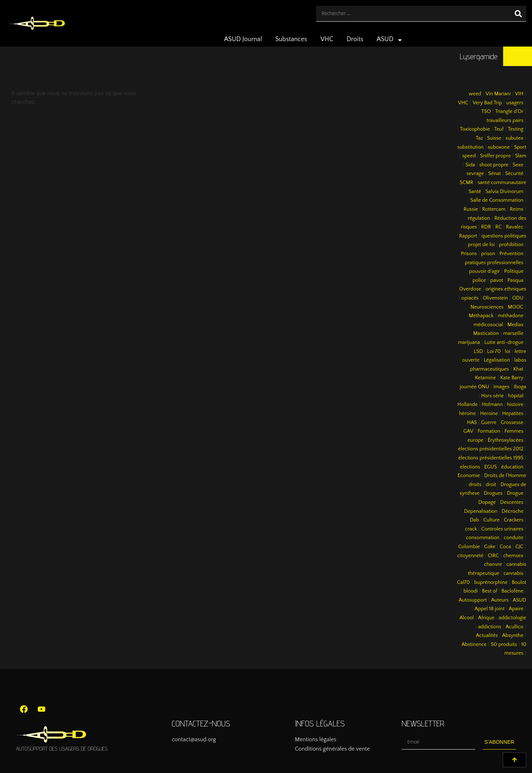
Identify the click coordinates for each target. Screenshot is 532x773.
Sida (470, 165)
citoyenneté (470, 556)
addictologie (513, 618)
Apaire (516, 609)
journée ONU (474, 387)
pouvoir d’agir (485, 271)
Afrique (486, 618)
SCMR (467, 183)
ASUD (390, 40)
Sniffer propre (495, 156)
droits (475, 485)
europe (475, 440)
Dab (474, 520)
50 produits (504, 645)
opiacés (470, 298)
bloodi (470, 591)
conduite (514, 538)
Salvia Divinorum (504, 192)
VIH (519, 94)
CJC (519, 547)
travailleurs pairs (505, 121)
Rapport (468, 236)
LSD (478, 351)
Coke (490, 547)
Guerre (489, 423)
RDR (486, 227)
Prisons (469, 254)
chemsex (513, 556)
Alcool (466, 618)
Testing (516, 129)
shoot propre (494, 165)
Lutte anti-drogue (504, 342)
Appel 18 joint (490, 609)
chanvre (493, 564)
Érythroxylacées (505, 440)
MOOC (516, 307)
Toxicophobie (475, 129)
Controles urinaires (503, 529)
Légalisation (497, 360)
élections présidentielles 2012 (491, 449)
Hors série (492, 396)
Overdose (470, 289)
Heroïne (489, 414)
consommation (483, 538)
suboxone (499, 147)
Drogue (515, 493)
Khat (518, 369)
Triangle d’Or (509, 112)
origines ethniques (506, 289)
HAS (472, 423)
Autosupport (473, 600)
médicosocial (488, 325)
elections (470, 467)
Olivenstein (496, 298)
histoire (515, 405)
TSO (486, 112)
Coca (505, 547)
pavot (497, 280)
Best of (489, 591)
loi (508, 351)
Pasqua (515, 280)
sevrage (475, 174)
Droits (355, 39)
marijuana (469, 342)
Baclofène (512, 591)
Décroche (513, 511)
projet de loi (481, 245)
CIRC (493, 556)
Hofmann (492, 405)
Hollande (468, 405)
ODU (518, 298)
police (479, 280)
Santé (475, 192)
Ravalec (515, 227)
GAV (468, 431)
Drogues (493, 493)
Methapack (481, 316)
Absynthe (513, 636)
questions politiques (504, 236)
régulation (479, 218)
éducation (513, 467)
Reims (516, 209)
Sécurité (514, 174)
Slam (521, 156)
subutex (515, 138)
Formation (489, 431)
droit (491, 485)
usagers (515, 103)
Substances (291, 39)
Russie (471, 209)
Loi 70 (494, 351)
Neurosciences (487, 307)
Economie (469, 476)
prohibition (511, 245)
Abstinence (474, 645)
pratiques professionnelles (494, 263)
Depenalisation (481, 511)
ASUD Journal (243, 39)
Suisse (494, 138)
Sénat (495, 174)
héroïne (468, 414)
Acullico (514, 627)
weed (475, 94)
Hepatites (513, 414)
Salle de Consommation (497, 200)
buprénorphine (491, 582)
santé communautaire (502, 183)
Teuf (499, 129)
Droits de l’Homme (505, 476)
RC (498, 227)
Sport (520, 147)
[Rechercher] (518, 14)
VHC (327, 39)
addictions (490, 627)
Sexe (518, 165)
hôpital (516, 396)
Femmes (514, 431)
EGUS (491, 467)
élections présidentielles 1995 (491, 458)
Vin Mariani (498, 94)
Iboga (520, 387)
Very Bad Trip (487, 103)
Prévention (511, 254)
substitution (470, 147)
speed (469, 156)
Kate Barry (512, 378)
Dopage (487, 502)
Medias (515, 325)
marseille (513, 333)
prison (488, 254)
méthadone (511, 316)
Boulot (519, 582)
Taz (479, 138)
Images (501, 387)
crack (471, 529)
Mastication (486, 333)
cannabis (513, 573)
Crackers (514, 520)
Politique (514, 271)
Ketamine (485, 378)
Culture (491, 520)
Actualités (487, 636)
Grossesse (512, 423)
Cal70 (463, 582)
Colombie (469, 547)
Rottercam (494, 209)
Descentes (512, 502)
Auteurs (500, 600)
